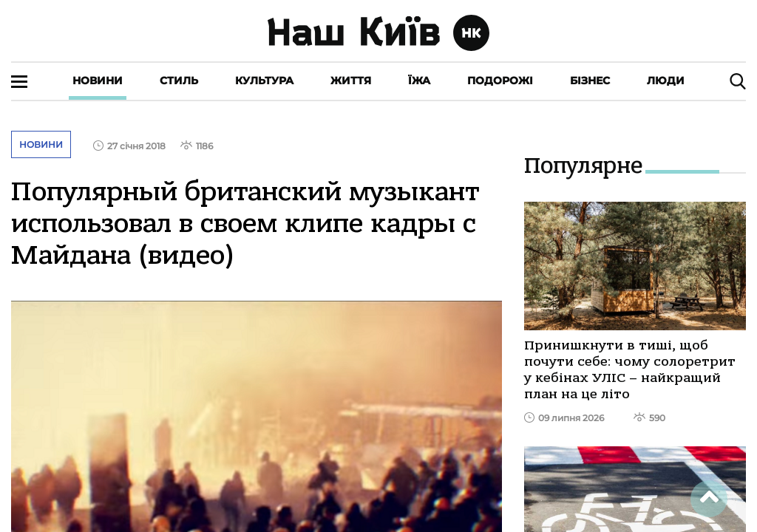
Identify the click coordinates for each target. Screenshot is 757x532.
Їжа (419, 81)
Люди (666, 81)
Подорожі (500, 81)
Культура (264, 81)
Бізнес (590, 81)
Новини (98, 81)
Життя (351, 81)
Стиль (179, 81)
